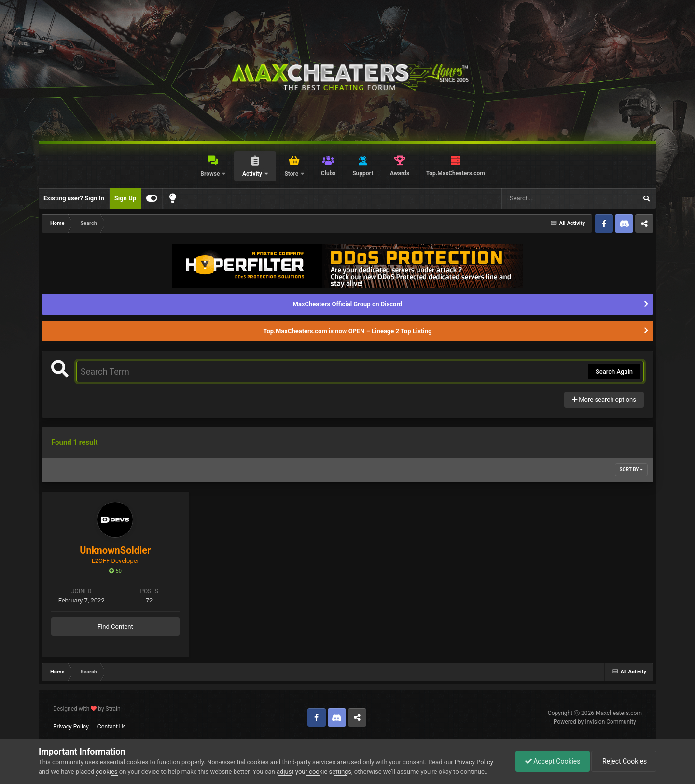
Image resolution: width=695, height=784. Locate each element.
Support (363, 173)
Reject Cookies (623, 761)
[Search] (545, 198)
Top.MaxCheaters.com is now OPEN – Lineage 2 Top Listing (348, 331)
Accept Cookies (550, 761)
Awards (400, 173)
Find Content (115, 626)
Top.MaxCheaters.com (456, 173)
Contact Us (112, 727)
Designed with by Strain (87, 709)
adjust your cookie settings (314, 772)
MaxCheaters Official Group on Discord (348, 304)
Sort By (631, 469)
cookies (107, 772)
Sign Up (125, 198)
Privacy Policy (71, 727)
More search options (604, 399)
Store (292, 174)
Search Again (614, 371)
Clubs (328, 173)
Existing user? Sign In (74, 198)
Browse (211, 174)
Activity (253, 174)
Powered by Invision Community (595, 722)
